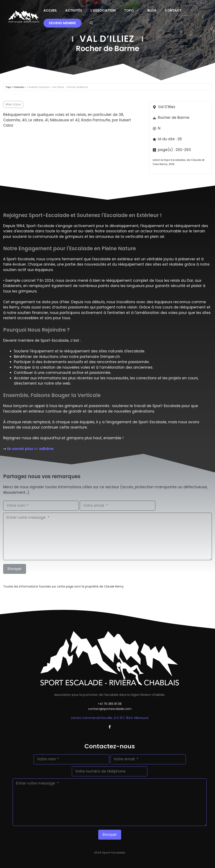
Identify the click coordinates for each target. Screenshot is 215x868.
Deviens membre (62, 23)
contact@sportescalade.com (110, 709)
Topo (134, 11)
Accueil (50, 10)
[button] (91, 23)
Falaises (19, 87)
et (31, 449)
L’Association (103, 10)
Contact (173, 10)
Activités (74, 10)
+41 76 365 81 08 (110, 704)
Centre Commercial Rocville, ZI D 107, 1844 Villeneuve (110, 718)
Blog (152, 10)
